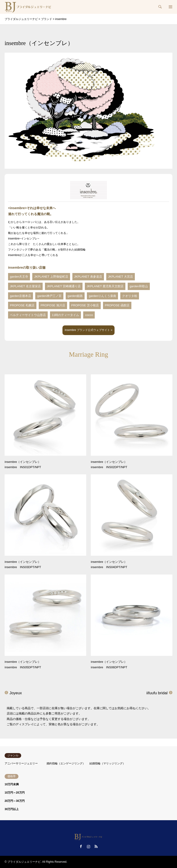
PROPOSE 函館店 (117, 305)
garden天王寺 (19, 277)
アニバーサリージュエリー (21, 763)
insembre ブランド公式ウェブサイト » (89, 330)
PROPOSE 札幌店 (22, 305)
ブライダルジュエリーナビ (24, 862)
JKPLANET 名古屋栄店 (25, 286)
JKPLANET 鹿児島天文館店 (105, 286)
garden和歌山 (139, 286)
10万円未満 (12, 784)
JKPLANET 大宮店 (121, 277)
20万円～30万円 (15, 801)
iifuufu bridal (157, 693)
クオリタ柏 (130, 296)
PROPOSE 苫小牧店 (85, 305)
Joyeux (16, 693)
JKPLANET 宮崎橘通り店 (64, 286)
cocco (89, 315)
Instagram (88, 846)
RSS (96, 846)
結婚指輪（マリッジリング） (107, 763)
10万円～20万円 (15, 793)
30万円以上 (12, 809)
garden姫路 (75, 296)
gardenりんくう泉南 (102, 296)
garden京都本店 (21, 296)
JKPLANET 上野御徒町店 (51, 277)
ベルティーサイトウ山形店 (28, 315)
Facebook (81, 846)
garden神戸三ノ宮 (49, 296)
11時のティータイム (65, 315)
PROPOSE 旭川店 (53, 305)
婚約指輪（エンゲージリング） (66, 763)
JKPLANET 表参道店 (88, 277)
